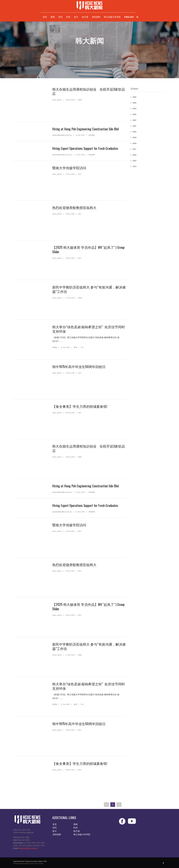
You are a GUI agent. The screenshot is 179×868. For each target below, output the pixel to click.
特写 (60, 17)
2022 (148, 120)
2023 (148, 115)
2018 (148, 144)
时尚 (68, 17)
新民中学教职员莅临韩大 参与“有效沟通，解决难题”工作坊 (89, 289)
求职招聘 (96, 17)
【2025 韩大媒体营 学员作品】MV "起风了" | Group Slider (88, 249)
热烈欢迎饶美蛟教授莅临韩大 (74, 207)
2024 (148, 109)
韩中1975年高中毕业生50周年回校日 (79, 367)
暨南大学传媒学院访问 (69, 168)
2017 (148, 149)
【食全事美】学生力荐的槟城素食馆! (80, 406)
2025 (148, 103)
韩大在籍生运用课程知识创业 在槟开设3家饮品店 (89, 91)
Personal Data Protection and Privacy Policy (28, 865)
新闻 (53, 17)
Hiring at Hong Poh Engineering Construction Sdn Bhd (85, 129)
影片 (76, 17)
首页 (45, 17)
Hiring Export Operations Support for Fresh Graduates (85, 148)
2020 (148, 132)
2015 (148, 161)
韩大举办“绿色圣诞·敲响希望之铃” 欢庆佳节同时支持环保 (89, 329)
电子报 (85, 17)
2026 (148, 97)
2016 (148, 155)
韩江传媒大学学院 (112, 17)
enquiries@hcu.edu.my (28, 850)
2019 (148, 138)
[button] (9, 41)
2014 (148, 167)
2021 (148, 126)
